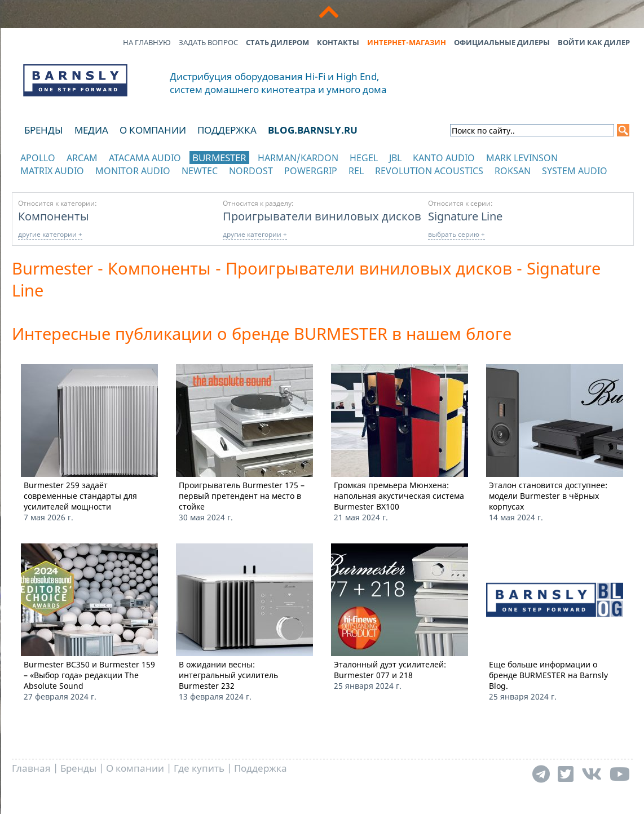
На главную (147, 42)
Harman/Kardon (298, 158)
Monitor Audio (133, 171)
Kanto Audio (444, 158)
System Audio (575, 171)
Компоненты (54, 216)
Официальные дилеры (502, 42)
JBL (395, 158)
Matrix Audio (52, 171)
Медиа (91, 130)
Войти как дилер (594, 42)
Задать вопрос (208, 42)
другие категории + (50, 234)
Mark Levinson (522, 158)
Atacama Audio (145, 158)
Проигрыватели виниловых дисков (322, 216)
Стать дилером (277, 42)
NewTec (200, 171)
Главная (31, 768)
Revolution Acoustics (429, 171)
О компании (153, 130)
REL (356, 171)
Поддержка (227, 130)
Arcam (82, 158)
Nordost (251, 171)
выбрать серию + (456, 234)
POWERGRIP (311, 171)
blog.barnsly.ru (313, 130)
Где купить (199, 768)
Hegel (364, 158)
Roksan (513, 171)
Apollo (38, 158)
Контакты (338, 42)
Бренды (44, 130)
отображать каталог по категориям (76, 182)
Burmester (219, 158)
